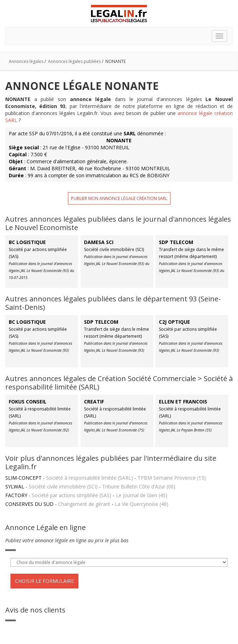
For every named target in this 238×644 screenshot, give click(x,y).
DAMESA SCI (99, 242)
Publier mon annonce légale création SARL (119, 198)
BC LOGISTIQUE (27, 242)
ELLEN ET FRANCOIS (183, 402)
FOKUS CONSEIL (28, 402)
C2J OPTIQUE (174, 322)
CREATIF (94, 402)
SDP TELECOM (176, 242)
